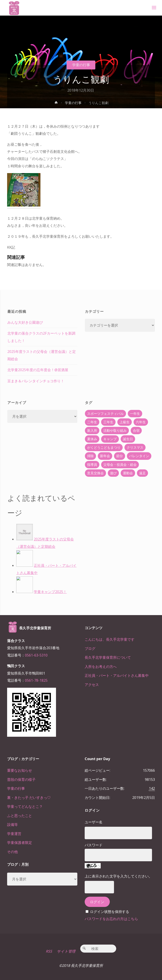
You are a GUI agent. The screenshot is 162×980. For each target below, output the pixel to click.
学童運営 (14, 834)
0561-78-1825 (36, 680)
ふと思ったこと (20, 816)
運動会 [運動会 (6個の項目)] (128, 473)
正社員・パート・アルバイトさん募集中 (117, 675)
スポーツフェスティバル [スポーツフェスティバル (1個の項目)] (105, 413)
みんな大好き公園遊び (25, 322)
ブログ (90, 649)
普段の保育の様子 (21, 779)
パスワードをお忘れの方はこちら (111, 919)
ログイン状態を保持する (110, 912)
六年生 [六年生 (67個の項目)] (141, 422)
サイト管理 (66, 951)
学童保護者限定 (20, 843)
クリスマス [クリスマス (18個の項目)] (135, 447)
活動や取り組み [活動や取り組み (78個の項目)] (115, 430)
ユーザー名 (94, 822)
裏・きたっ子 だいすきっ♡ (29, 798)
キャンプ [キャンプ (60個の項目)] (110, 439)
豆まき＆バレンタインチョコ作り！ (36, 381)
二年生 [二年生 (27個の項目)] (92, 422)
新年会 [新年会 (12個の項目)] (105, 456)
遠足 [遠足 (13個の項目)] (142, 473)
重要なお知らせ (20, 770)
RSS (49, 951)
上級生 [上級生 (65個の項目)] (125, 422)
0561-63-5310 (36, 655)
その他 (12, 852)
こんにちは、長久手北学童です (110, 639)
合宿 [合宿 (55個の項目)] (136, 430)
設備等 (12, 825)
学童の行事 (81, 65)
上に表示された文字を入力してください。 (118, 876)
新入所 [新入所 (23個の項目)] (92, 430)
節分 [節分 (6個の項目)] (120, 456)
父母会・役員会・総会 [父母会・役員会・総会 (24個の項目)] (120, 464)
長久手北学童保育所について (108, 657)
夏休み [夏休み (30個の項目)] (92, 439)
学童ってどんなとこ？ (25, 806)
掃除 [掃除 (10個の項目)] (90, 456)
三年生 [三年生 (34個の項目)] (108, 422)
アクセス (92, 685)
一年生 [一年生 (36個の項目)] (135, 413)
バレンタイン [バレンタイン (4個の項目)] (139, 456)
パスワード (94, 845)
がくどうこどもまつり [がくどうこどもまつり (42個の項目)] (104, 447)
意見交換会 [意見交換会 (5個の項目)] (95, 473)
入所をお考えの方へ (101, 667)
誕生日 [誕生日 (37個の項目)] (128, 439)
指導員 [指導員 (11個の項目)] (92, 464)
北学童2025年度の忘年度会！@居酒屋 (38, 370)
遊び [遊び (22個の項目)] (113, 473)
